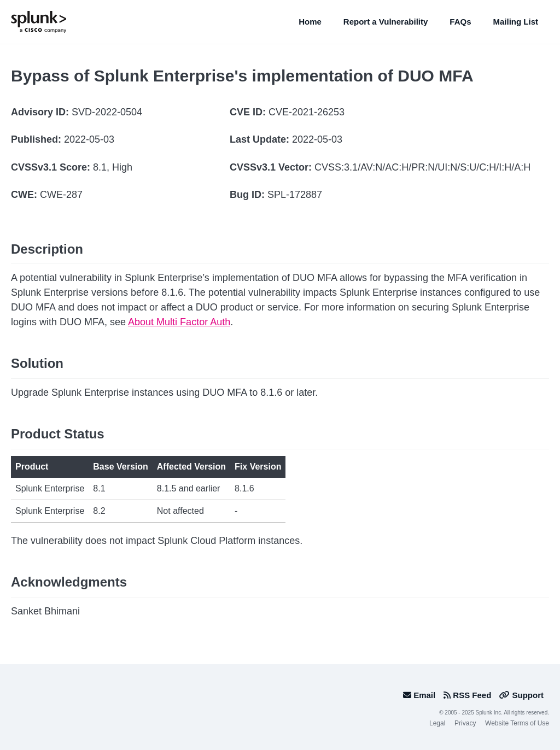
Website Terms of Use (517, 723)
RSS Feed (467, 695)
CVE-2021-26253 (307, 112)
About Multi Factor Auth (179, 322)
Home (310, 22)
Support (521, 695)
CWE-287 (61, 195)
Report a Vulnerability (386, 22)
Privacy (465, 723)
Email (419, 695)
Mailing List (516, 22)
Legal (437, 723)
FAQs (460, 22)
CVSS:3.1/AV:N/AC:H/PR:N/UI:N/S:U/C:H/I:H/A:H (422, 167)
